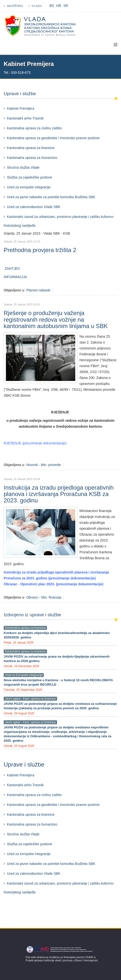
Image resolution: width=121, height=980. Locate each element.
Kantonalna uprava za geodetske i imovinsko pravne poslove (53, 138)
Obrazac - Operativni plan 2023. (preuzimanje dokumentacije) (53, 584)
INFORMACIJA (16, 277)
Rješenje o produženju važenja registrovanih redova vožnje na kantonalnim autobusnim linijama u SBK (56, 319)
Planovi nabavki (38, 290)
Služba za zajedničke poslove (30, 177)
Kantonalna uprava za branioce (31, 148)
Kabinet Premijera (21, 108)
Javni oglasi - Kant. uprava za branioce (30, 699)
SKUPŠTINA (15, 6)
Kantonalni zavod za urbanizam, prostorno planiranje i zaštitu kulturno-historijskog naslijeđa (59, 221)
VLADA (37, 6)
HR (59, 6)
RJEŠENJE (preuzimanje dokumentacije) (35, 443)
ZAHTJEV (12, 269)
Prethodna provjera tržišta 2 (40, 250)
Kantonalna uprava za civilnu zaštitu (34, 128)
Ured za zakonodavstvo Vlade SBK (34, 207)
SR (66, 6)
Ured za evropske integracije (29, 187)
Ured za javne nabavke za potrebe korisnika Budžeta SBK (51, 197)
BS (52, 6)
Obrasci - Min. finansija (44, 597)
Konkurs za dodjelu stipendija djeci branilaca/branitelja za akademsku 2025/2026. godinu (57, 635)
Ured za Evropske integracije (24, 675)
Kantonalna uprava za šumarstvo (32, 158)
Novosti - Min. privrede (44, 465)
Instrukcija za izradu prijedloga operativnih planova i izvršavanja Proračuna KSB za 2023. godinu (59, 494)
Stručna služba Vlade (23, 167)
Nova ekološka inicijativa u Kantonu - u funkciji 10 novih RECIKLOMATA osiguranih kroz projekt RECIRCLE (58, 682)
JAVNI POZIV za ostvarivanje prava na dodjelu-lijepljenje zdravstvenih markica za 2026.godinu (57, 659)
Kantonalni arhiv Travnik (25, 118)
